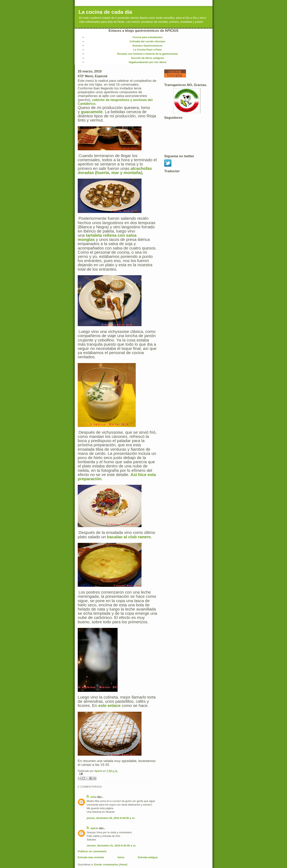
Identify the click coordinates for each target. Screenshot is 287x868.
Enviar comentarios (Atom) (111, 865)
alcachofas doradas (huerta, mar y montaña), (115, 170)
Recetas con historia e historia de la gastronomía (147, 54)
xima (93, 797)
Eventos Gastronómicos (147, 46)
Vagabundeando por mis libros (147, 62)
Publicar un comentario (92, 851)
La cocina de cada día (105, 12)
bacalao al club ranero (129, 537)
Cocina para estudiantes (147, 37)
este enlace (109, 705)
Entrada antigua (148, 857)
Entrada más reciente (91, 857)
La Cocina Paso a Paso (147, 50)
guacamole (92, 112)
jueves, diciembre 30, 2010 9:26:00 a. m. (111, 818)
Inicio (121, 857)
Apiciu (99, 771)
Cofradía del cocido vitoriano (147, 41)
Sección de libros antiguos (147, 58)
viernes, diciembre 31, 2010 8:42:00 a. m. (111, 846)
